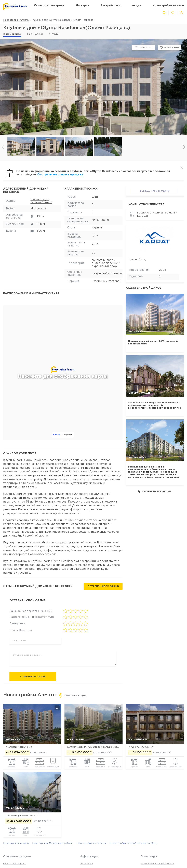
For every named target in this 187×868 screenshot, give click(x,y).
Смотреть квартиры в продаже (60, 174)
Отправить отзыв (33, 677)
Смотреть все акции (154, 491)
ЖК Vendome (138, 739)
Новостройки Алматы (16, 20)
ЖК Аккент (14, 739)
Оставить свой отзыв (103, 586)
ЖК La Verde (15, 808)
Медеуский (38, 209)
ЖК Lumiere (75, 739)
